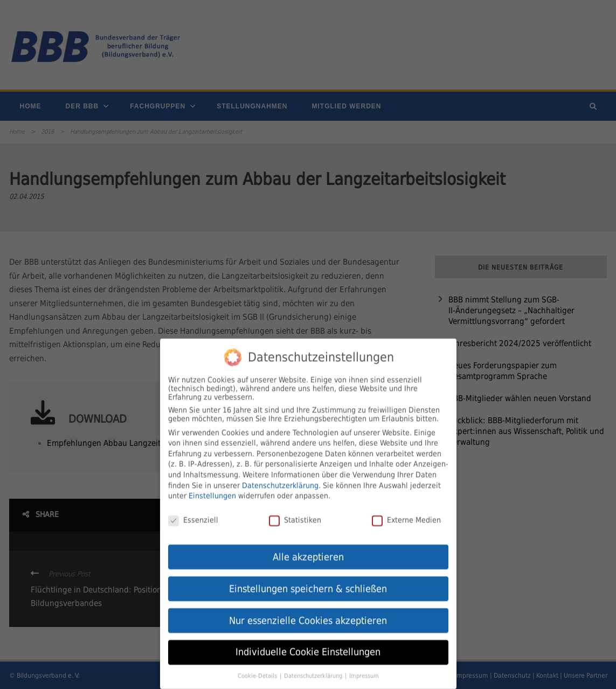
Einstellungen (212, 490)
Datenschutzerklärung (280, 479)
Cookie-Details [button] (258, 670)
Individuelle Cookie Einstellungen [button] (308, 646)
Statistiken (295, 514)
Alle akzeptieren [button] (308, 551)
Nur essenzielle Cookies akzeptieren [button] (308, 615)
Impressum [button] (364, 670)
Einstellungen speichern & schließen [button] (308, 583)
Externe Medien (406, 514)
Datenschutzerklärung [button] (314, 670)
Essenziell (193, 514)
